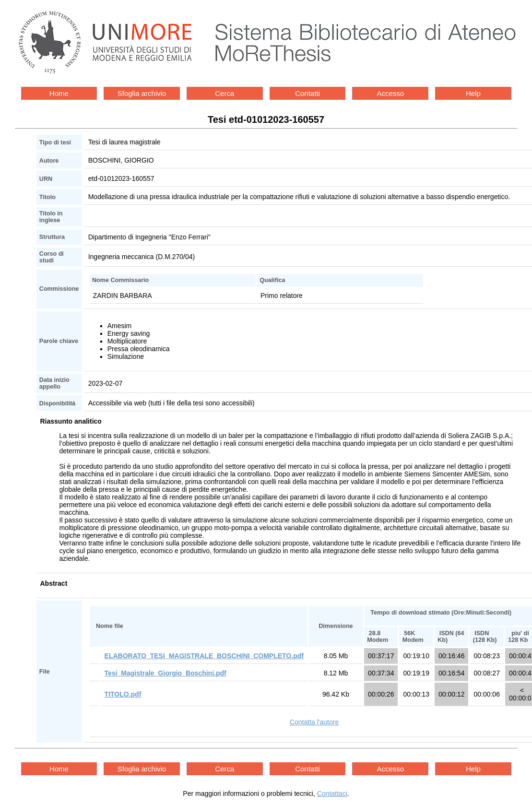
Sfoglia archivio (142, 93)
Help (473, 93)
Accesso (390, 93)
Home (59, 93)
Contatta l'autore (314, 722)
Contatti (307, 93)
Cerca (225, 93)
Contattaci (332, 793)
